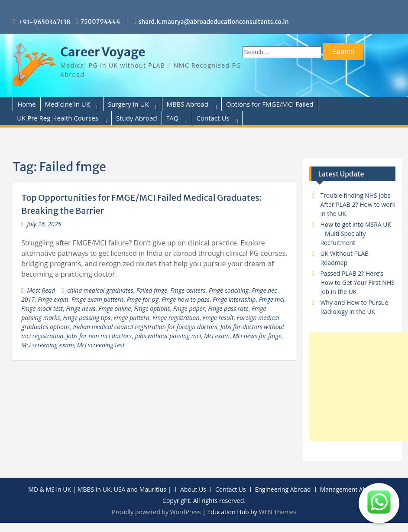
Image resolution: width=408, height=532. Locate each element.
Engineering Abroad (283, 490)
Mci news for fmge (257, 336)
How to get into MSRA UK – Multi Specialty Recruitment (356, 233)
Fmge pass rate (228, 308)
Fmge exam (53, 299)
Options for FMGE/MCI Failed (270, 104)
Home (26, 104)
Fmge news (81, 308)
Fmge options (152, 308)
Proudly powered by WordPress (156, 512)
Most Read (41, 290)
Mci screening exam (47, 345)
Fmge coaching (229, 290)
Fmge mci (272, 299)
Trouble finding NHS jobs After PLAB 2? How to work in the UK (358, 204)
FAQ (173, 118)
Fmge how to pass (186, 299)
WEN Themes (277, 512)
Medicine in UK (68, 104)
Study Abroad (137, 118)
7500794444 (100, 22)
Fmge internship (234, 299)
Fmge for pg (142, 299)
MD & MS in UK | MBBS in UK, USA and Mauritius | (100, 490)
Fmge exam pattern (97, 299)
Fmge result (218, 318)
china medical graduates (100, 290)
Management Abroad (350, 490)
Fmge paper (189, 308)
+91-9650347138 (45, 22)
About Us (193, 490)
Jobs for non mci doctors (99, 336)
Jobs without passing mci (168, 336)
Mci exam (217, 336)
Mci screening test (101, 345)
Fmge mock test (42, 308)
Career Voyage (103, 52)
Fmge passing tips (87, 318)
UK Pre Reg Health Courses (58, 118)
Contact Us (213, 118)
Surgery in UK (128, 104)
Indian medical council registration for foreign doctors (145, 327)
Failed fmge (152, 290)
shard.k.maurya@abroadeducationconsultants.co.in (214, 22)
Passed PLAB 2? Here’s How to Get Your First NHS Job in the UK (357, 282)
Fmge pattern (131, 318)
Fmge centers (188, 290)
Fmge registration (176, 318)
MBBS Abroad (188, 104)
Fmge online (115, 308)
